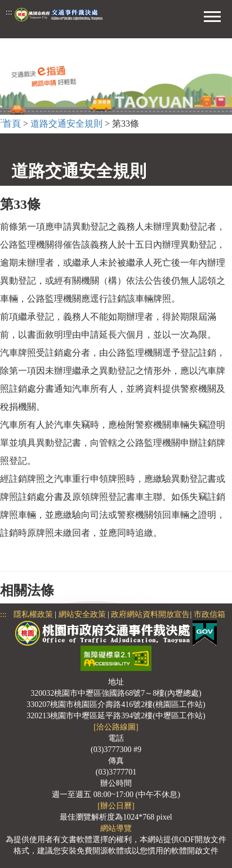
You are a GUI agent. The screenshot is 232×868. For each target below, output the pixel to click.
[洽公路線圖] (116, 727)
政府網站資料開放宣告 (150, 614)
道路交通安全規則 (66, 124)
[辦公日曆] (116, 806)
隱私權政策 (33, 614)
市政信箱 (209, 614)
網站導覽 (116, 828)
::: (9, 12)
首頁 (12, 124)
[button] (212, 15)
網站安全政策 (82, 614)
